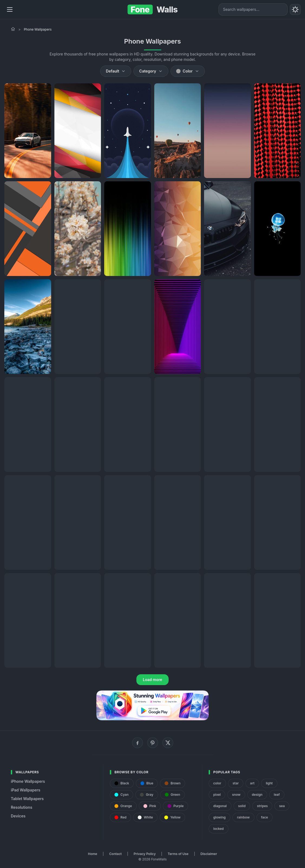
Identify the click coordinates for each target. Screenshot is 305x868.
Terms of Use (178, 854)
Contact (116, 854)
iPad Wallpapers (26, 790)
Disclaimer (209, 854)
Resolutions (22, 807)
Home (93, 854)
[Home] (13, 29)
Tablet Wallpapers (27, 799)
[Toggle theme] (295, 9)
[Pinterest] (153, 743)
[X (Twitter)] (168, 743)
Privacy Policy (145, 854)
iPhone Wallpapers (28, 781)
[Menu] (10, 9)
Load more (153, 680)
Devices (18, 816)
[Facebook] (137, 743)
